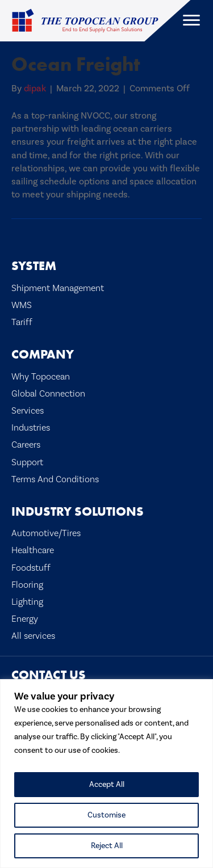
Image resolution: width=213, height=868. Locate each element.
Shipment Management (58, 288)
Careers (26, 444)
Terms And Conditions (55, 479)
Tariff (22, 322)
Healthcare (33, 550)
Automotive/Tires (46, 533)
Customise (106, 815)
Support (27, 462)
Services (28, 410)
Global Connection (48, 393)
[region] (106, 774)
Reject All (107, 846)
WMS (22, 305)
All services (33, 636)
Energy (25, 619)
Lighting (27, 602)
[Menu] (191, 20)
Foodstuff (31, 568)
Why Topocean (41, 376)
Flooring (27, 585)
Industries (31, 427)
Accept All (107, 785)
